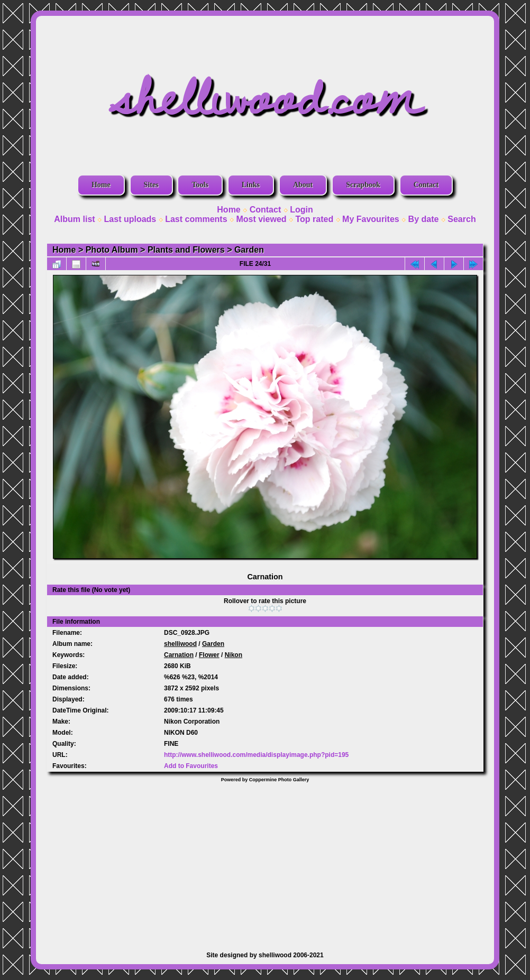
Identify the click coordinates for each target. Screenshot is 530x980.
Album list (74, 219)
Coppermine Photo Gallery (279, 780)
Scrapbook (363, 185)
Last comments (196, 219)
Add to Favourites (191, 766)
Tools (200, 185)
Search (462, 219)
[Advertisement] (265, 862)
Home (101, 185)
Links (251, 185)
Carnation (179, 655)
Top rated (314, 219)
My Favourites (371, 219)
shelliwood (180, 644)
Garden (249, 250)
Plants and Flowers (186, 250)
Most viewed (261, 219)
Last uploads (130, 219)
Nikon (234, 655)
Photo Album (112, 250)
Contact (426, 185)
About (303, 185)
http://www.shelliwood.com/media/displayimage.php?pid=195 (256, 755)
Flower (209, 655)
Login (301, 210)
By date (424, 219)
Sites (151, 185)
